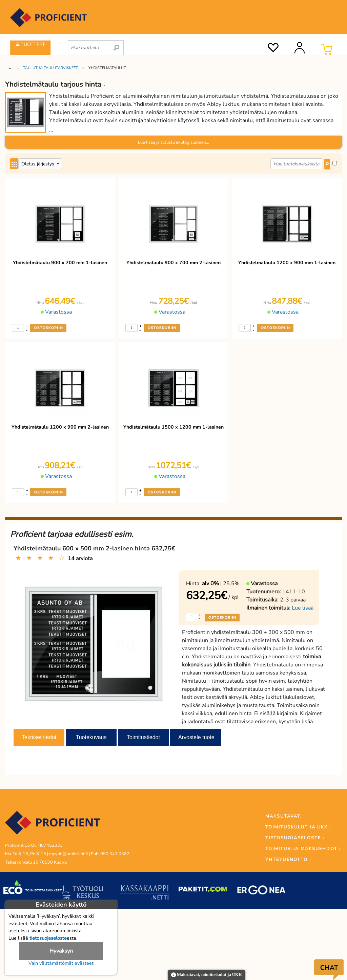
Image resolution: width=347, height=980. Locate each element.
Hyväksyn (61, 951)
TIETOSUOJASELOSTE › (295, 838)
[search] (116, 45)
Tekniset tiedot (39, 737)
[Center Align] (14, 164)
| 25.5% (221, 584)
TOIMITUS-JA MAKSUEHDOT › (303, 849)
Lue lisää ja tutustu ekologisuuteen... (173, 142)
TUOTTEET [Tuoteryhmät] (31, 44)
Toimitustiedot (143, 737)
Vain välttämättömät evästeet (61, 963)
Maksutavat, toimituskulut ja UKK (207, 975)
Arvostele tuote (196, 737)
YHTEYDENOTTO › (288, 860)
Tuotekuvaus (91, 737)
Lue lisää (303, 608)
